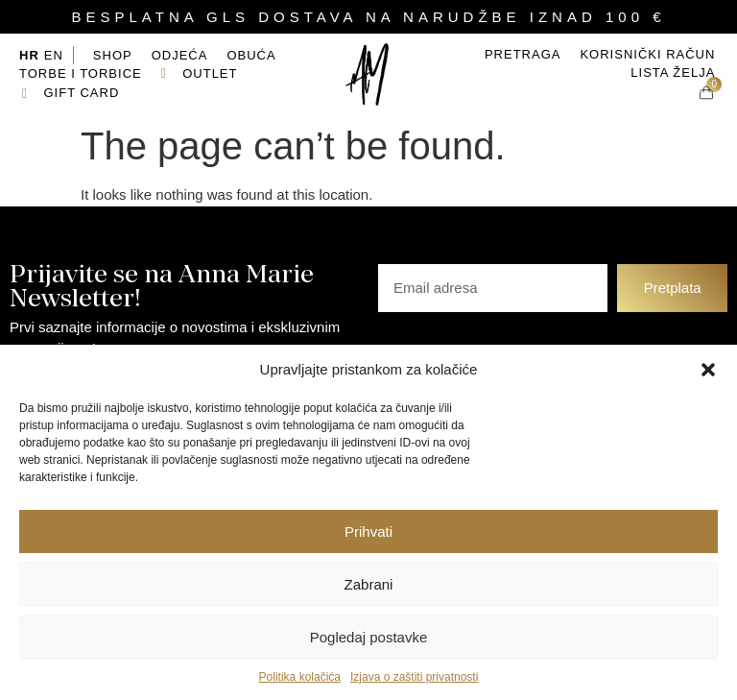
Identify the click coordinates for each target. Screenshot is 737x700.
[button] (708, 370)
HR (29, 55)
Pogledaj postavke (369, 637)
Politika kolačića (300, 677)
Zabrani (369, 584)
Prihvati (368, 531)
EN (54, 55)
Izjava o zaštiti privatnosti (414, 677)
